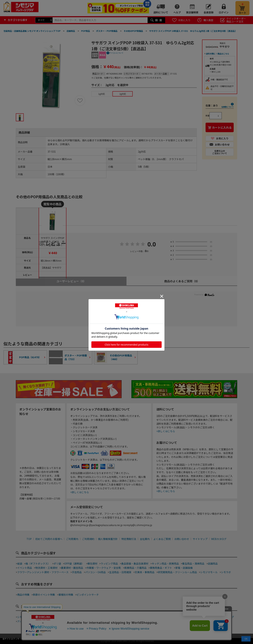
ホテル (125, 621)
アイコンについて (116, 53)
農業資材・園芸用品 (72, 568)
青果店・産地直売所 (51, 621)
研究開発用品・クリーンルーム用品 (177, 572)
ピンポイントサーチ (88, 595)
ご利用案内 (72, 539)
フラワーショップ (224, 617)
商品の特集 (23, 595)
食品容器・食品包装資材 (135, 563)
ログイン (224, 12)
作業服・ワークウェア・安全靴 (104, 568)
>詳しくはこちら (80, 492)
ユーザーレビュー (71, 281)
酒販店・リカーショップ (79, 621)
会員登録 (209, 12)
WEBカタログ (219, 539)
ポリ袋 (57, 563)
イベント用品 (25, 568)
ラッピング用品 (109, 563)
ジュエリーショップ (107, 621)
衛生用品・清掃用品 (193, 563)
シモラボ (226, 572)
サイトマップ (200, 539)
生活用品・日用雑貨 (120, 572)
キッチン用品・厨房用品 (165, 563)
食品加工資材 (178, 617)
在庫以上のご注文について (220, 152)
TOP (29, 539)
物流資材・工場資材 (46, 568)
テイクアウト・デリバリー (53, 617)
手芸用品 (77, 572)
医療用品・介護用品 (135, 568)
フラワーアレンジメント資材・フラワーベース (43, 572)
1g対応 (102, 94)
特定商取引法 (129, 539)
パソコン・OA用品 (95, 572)
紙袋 (20, 563)
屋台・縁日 (139, 621)
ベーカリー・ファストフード (87, 617)
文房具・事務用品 (145, 572)
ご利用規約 (88, 539)
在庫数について (228, 107)
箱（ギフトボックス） (38, 563)
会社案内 (145, 539)
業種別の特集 (66, 595)
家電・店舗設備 (184, 568)
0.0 (152, 244)
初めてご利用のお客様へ (49, 539)
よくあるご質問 (162, 539)
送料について (161, 12)
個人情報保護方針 (108, 539)
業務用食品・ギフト (161, 568)
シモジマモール (209, 572)
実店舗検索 (192, 12)
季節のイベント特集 (44, 595)
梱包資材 (92, 563)
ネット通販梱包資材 (156, 617)
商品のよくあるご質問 (182, 281)
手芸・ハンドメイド (200, 617)
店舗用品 (213, 563)
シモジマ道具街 (26, 617)
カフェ (110, 617)
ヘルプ (177, 12)
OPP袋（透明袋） (74, 563)
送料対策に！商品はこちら (218, 54)
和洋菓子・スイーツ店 (129, 617)
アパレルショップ (27, 621)
